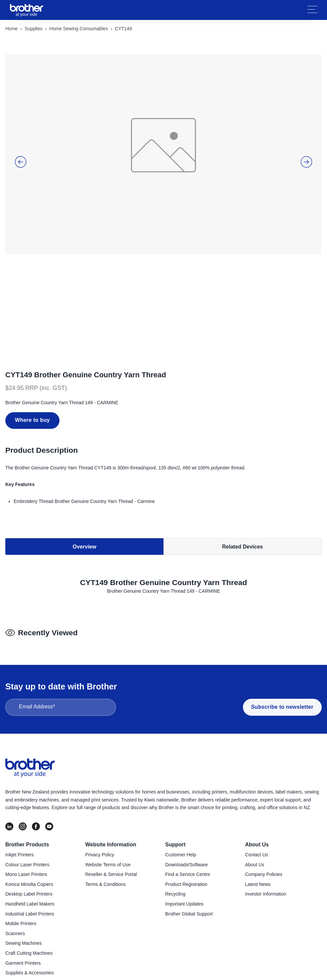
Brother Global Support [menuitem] (189, 895)
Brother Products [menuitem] (27, 826)
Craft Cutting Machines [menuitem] (29, 934)
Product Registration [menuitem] (186, 866)
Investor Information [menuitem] (266, 876)
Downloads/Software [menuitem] (186, 846)
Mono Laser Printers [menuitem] (26, 856)
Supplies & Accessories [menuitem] (30, 954)
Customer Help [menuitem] (181, 836)
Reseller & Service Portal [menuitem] (111, 856)
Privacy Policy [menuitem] (100, 836)
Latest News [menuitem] (258, 866)
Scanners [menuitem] (15, 915)
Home (11, 29)
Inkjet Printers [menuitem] (20, 836)
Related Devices (242, 508)
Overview (85, 508)
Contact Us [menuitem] (257, 836)
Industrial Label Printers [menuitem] (30, 895)
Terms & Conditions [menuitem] (106, 866)
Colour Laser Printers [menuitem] (27, 846)
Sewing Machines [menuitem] (24, 924)
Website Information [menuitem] (111, 826)
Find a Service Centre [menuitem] (188, 856)
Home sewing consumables (79, 29)
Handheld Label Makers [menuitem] (30, 885)
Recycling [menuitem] (175, 876)
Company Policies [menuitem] (264, 856)
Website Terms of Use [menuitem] (108, 846)
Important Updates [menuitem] (184, 885)
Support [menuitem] (175, 826)
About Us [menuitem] (257, 826)
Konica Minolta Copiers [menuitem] (29, 866)
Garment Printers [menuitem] (23, 944)
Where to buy (32, 382)
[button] (21, 149)
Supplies (34, 29)
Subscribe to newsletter (282, 688)
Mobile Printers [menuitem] (21, 905)
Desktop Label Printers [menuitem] (29, 876)
